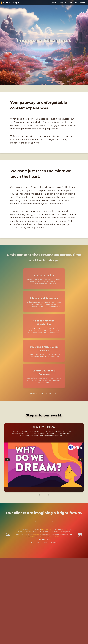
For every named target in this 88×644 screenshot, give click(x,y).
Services (73, 2)
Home (54, 2)
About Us (63, 2)
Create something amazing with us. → (44, 393)
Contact (83, 2)
